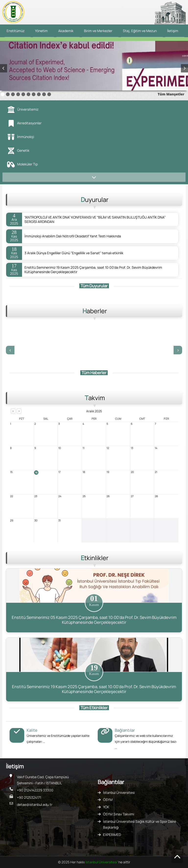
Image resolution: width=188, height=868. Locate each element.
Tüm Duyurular (94, 286)
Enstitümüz (16, 31)
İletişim (173, 31)
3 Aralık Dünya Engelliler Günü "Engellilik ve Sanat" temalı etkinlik (74, 253)
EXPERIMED (112, 835)
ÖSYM (108, 800)
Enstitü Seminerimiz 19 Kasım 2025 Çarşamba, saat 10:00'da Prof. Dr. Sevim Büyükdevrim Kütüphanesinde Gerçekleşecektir (93, 270)
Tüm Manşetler (171, 94)
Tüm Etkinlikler (94, 708)
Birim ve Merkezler (98, 31)
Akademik (66, 31)
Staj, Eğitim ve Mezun (140, 31)
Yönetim (41, 31)
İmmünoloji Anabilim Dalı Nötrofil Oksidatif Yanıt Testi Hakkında (73, 236)
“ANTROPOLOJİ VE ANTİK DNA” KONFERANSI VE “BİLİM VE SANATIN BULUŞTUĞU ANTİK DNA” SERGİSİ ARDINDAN (95, 220)
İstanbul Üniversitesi (119, 793)
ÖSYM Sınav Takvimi (119, 814)
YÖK (106, 807)
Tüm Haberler (94, 373)
